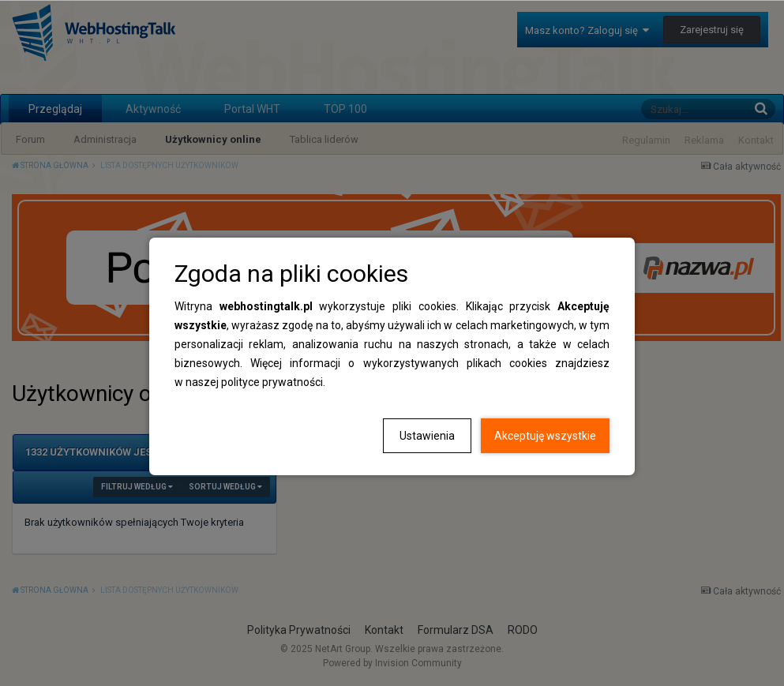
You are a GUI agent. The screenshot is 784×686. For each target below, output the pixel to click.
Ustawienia (427, 436)
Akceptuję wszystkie (545, 436)
